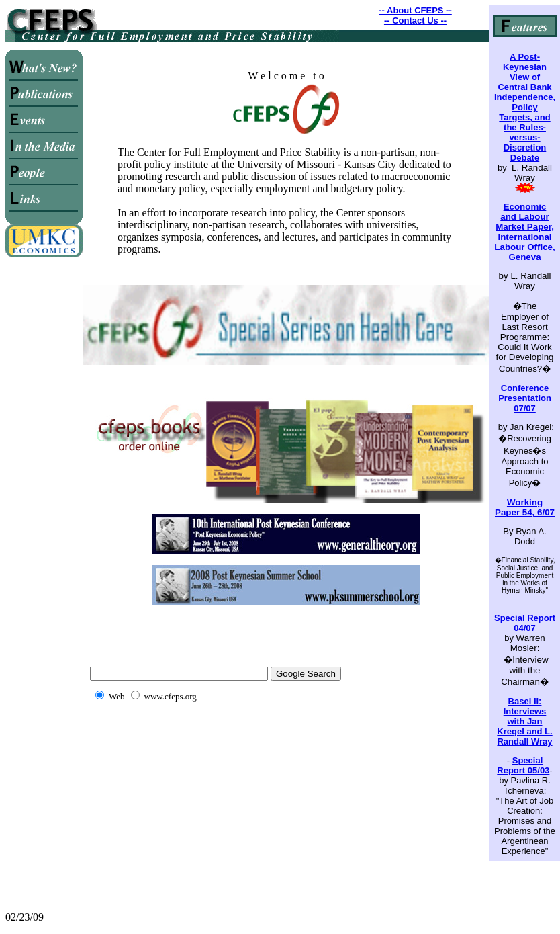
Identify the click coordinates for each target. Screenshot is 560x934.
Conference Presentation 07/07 (525, 398)
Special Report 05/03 (523, 765)
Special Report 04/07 (525, 623)
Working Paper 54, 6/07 (525, 507)
